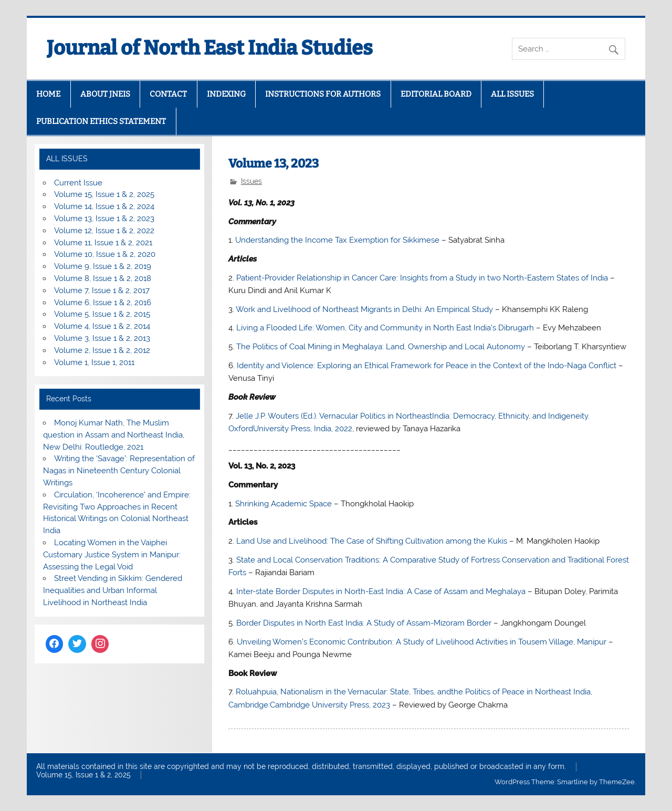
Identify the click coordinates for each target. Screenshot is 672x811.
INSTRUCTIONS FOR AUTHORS (323, 94)
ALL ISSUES (512, 94)
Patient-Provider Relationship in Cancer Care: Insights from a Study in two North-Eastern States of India (422, 278)
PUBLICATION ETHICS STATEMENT (101, 121)
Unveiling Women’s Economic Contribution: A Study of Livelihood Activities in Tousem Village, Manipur (422, 642)
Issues (251, 181)
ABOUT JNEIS (105, 94)
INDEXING (226, 94)
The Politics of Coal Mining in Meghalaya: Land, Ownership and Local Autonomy (382, 347)
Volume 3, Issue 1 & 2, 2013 (102, 338)
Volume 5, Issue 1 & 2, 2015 (102, 314)
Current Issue (78, 183)
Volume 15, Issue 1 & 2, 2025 (104, 194)
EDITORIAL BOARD (436, 94)
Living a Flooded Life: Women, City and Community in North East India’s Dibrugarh (385, 328)
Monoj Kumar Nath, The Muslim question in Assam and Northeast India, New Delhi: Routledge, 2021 (114, 435)
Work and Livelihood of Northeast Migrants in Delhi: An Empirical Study (364, 309)
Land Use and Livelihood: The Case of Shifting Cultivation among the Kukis (372, 541)
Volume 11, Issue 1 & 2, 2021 (103, 243)
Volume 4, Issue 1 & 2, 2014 (102, 326)
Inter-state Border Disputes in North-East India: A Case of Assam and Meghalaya (381, 591)
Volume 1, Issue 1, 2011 (94, 362)
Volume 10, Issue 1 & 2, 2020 (105, 254)
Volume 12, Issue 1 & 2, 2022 (104, 231)
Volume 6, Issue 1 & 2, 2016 (103, 303)
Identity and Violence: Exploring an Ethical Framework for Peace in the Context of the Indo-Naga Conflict (427, 366)
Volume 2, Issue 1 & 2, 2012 (102, 350)
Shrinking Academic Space (283, 504)
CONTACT (168, 94)
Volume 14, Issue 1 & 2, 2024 (104, 206)
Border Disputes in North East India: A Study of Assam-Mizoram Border (364, 623)
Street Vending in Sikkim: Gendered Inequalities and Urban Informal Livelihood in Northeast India (113, 590)
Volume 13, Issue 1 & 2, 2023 (104, 219)
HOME (48, 94)
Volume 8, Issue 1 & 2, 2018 (103, 278)
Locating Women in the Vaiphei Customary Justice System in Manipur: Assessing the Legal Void (112, 555)
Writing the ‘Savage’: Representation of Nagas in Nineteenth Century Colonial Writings (119, 471)
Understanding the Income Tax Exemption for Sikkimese (337, 240)
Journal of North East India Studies (210, 48)
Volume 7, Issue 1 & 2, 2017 (102, 290)
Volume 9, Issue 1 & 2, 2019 (103, 266)
